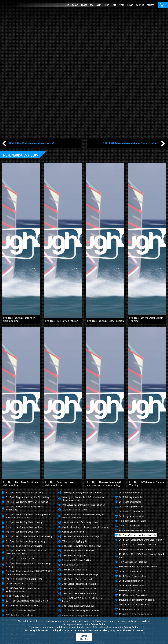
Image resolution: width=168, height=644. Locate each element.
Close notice (84, 637)
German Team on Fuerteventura (134, 605)
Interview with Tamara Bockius (77, 560)
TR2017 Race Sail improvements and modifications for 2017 (23, 590)
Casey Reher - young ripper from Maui (80, 615)
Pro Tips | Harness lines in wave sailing (24, 579)
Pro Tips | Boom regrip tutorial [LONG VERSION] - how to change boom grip (29, 573)
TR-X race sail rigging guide (75, 541)
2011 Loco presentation (130, 571)
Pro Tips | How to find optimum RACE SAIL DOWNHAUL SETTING (26, 552)
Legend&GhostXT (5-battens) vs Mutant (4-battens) (83, 600)
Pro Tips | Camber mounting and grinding (26, 541)
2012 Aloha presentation (131, 492)
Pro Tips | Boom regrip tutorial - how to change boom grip (28, 565)
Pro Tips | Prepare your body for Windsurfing (27, 497)
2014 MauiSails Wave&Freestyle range (80, 574)
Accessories (96, 5)
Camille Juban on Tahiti (73, 532)
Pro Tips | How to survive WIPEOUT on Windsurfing (24, 508)
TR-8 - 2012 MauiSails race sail (134, 526)
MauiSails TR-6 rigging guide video (135, 614)
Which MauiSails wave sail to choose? (136, 530)
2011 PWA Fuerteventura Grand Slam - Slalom (141, 540)
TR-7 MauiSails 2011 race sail (133, 562)
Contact (140, 5)
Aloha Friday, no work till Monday (78, 551)
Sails (67, 5)
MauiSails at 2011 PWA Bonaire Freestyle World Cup (141, 556)
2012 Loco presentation (130, 502)
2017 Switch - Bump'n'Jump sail (20, 610)
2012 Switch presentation (131, 497)
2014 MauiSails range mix (74, 556)
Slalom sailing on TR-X (73, 565)
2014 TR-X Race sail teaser (75, 570)
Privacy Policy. (98, 624)
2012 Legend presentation (131, 516)
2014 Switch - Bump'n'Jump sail (77, 579)
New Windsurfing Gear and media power (138, 567)
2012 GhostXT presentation (132, 512)
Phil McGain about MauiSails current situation (84, 505)
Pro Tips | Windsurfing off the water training (27, 502)
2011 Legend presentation (131, 586)
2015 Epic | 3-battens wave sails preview (81, 546)
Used (114, 5)
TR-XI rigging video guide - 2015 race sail (82, 492)
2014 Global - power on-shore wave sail (81, 584)
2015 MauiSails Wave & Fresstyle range (81, 536)
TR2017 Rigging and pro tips (19, 584)
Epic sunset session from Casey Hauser (80, 522)
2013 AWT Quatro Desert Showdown (80, 593)
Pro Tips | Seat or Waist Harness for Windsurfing (29, 536)
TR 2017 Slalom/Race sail (17, 596)
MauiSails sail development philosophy (137, 600)
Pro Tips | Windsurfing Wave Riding (23, 532)
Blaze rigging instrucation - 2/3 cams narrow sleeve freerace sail (83, 499)
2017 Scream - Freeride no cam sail (22, 606)
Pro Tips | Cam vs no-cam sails (20, 559)
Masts (84, 5)
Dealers (151, 5)
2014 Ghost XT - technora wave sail (79, 589)
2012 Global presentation (131, 507)
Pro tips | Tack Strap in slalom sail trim (24, 527)
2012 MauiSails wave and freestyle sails (137, 535)
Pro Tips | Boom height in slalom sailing (24, 492)
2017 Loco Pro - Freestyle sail (19, 615)
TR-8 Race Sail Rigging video (133, 521)
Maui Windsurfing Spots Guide (133, 595)
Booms (75, 5)
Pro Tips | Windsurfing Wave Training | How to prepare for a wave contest (28, 516)
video (122, 5)
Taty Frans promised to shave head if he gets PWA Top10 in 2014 (83, 516)
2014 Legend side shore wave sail (78, 606)
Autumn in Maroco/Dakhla (75, 510)
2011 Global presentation (131, 581)
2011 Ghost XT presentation (132, 576)
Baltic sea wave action (129, 609)
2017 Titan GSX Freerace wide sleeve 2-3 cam (27, 601)
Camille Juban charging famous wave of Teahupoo (86, 527)
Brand (130, 5)
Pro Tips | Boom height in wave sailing (24, 546)
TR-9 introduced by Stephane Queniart (81, 611)
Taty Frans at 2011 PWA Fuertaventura (137, 545)
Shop (107, 5)
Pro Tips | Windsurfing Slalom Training (24, 522)
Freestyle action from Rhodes (133, 590)
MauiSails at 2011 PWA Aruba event (136, 549)
